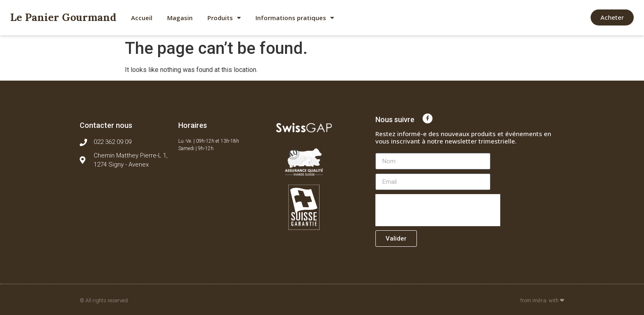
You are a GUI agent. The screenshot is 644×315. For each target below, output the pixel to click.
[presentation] (438, 210)
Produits (224, 18)
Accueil (142, 18)
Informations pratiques (295, 18)
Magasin (180, 18)
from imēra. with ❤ (542, 300)
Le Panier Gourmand (63, 17)
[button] (612, 17)
